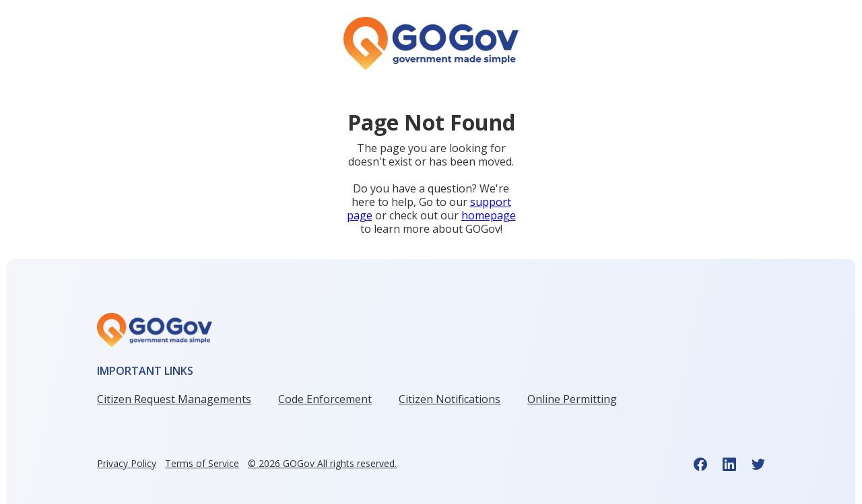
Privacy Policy (127, 463)
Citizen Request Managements (174, 399)
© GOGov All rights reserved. (322, 463)
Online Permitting (572, 399)
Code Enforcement (325, 399)
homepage (489, 215)
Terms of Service (202, 463)
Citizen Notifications (450, 399)
